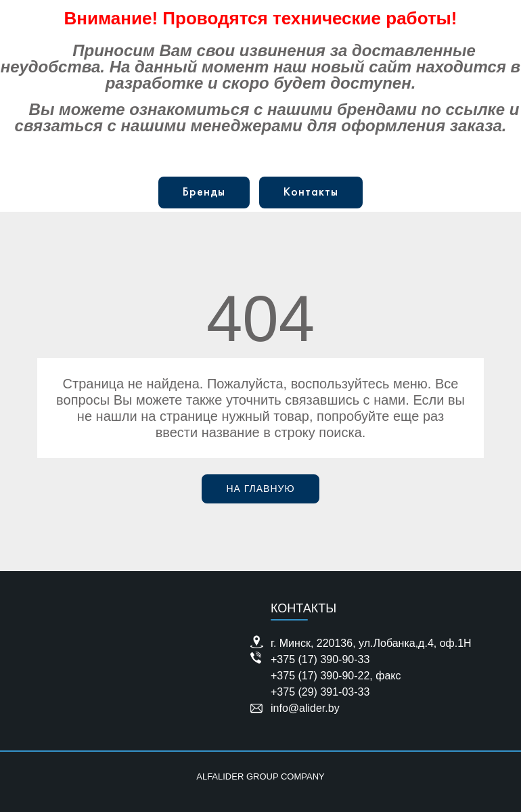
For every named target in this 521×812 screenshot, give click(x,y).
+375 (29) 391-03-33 (320, 692)
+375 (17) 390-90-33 (320, 659)
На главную (260, 489)
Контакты (311, 193)
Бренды (204, 193)
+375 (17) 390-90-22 (320, 676)
